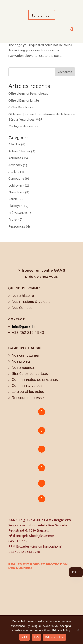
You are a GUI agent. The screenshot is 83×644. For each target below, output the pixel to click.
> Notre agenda (21, 368)
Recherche (65, 72)
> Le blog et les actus (26, 392)
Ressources (17, 226)
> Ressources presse (26, 398)
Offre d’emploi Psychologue (28, 93)
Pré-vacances (18, 213)
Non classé (16, 192)
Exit (76, 572)
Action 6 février (19, 151)
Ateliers (14, 172)
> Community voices (25, 386)
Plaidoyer (15, 206)
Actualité (15, 158)
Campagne (16, 178)
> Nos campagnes (24, 355)
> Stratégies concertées (28, 374)
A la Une (14, 144)
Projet (13, 219)
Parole (13, 199)
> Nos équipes (20, 308)
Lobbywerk (16, 185)
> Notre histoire (21, 296)
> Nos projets (20, 361)
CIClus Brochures (21, 107)
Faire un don (42, 15)
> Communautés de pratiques (33, 380)
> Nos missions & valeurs (30, 302)
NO (36, 637)
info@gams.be (24, 327)
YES (25, 637)
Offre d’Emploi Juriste (24, 100)
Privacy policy (54, 637)
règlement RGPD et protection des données (38, 566)
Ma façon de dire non (24, 126)
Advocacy (15, 165)
